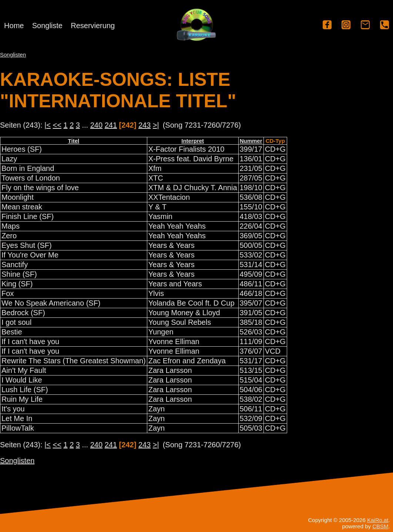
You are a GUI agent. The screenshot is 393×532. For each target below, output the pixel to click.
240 (96, 125)
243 (145, 125)
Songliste (47, 26)
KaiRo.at (378, 520)
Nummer (251, 141)
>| (156, 125)
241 (111, 125)
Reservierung (93, 26)
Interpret (193, 141)
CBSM (380, 526)
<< (57, 125)
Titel (74, 141)
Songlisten (13, 55)
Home (14, 26)
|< (48, 125)
